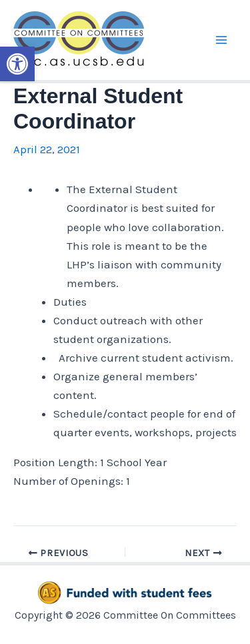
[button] (17, 64)
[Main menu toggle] (222, 40)
